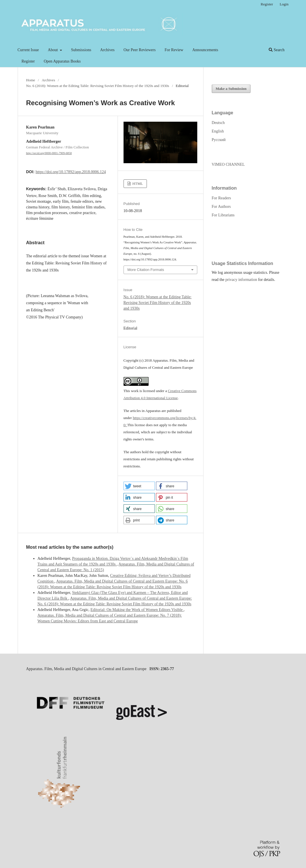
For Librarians (223, 215)
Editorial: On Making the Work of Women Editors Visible (137, 610)
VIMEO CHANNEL (228, 164)
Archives (107, 50)
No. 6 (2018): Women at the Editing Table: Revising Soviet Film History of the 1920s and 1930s (98, 86)
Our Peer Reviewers (140, 50)
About (53, 50)
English (218, 131)
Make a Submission (231, 89)
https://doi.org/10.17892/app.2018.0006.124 (71, 172)
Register (28, 61)
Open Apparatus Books (62, 61)
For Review (174, 50)
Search (277, 50)
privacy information (241, 280)
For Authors (221, 207)
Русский (219, 140)
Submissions (81, 50)
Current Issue (28, 50)
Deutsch (218, 123)
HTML (137, 184)
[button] (139, 486)
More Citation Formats (146, 270)
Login (284, 4)
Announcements (205, 50)
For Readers (221, 198)
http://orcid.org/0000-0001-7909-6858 (49, 153)
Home (31, 80)
